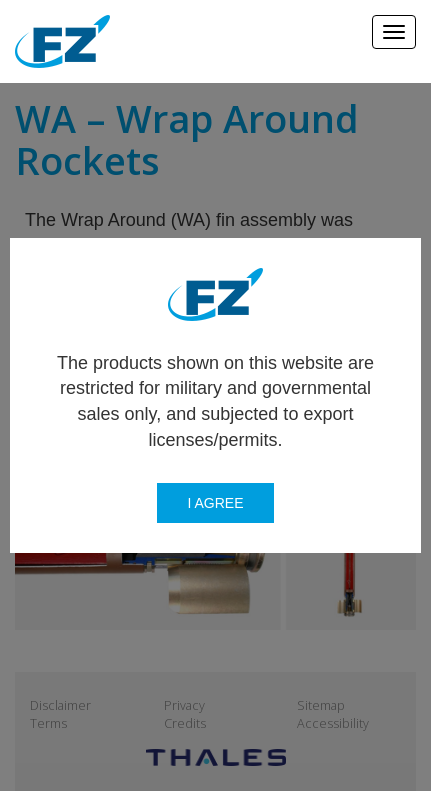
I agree (215, 503)
